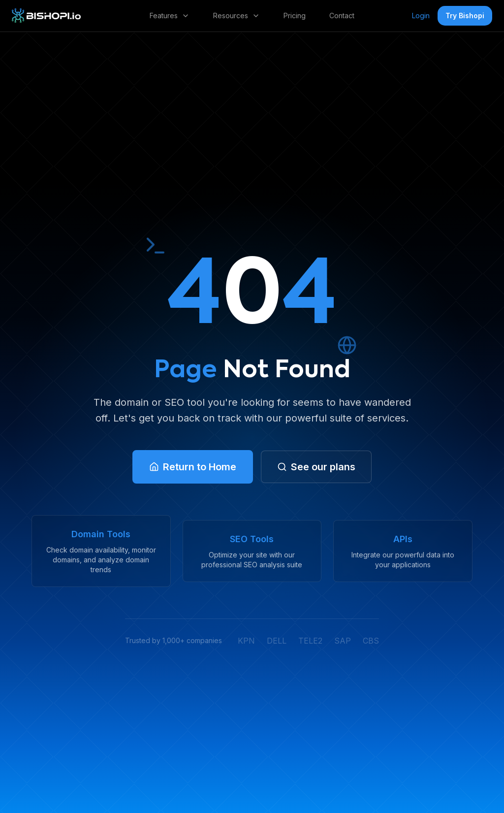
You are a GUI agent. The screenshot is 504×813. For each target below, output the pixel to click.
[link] (46, 16)
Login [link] (421, 16)
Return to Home (193, 467)
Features (170, 16)
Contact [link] (342, 16)
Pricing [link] (295, 16)
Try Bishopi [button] (465, 16)
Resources (236, 16)
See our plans (316, 467)
